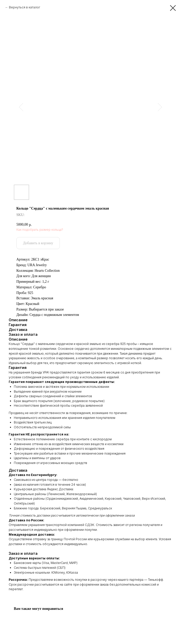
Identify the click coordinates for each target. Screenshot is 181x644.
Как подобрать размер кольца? (40, 230)
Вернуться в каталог (25, 7)
